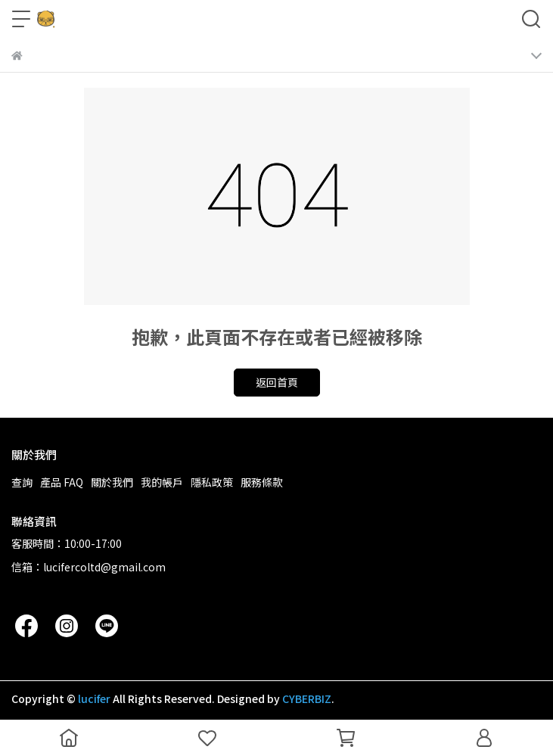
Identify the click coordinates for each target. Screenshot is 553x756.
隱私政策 (212, 482)
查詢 (22, 482)
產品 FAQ (62, 482)
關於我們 (112, 482)
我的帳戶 (162, 482)
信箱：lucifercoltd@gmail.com (89, 567)
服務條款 (262, 482)
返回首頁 (277, 382)
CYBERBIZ (307, 698)
